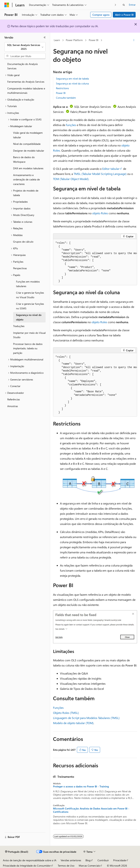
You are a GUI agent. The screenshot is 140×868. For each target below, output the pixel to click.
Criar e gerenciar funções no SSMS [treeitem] (30, 306)
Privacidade (120, 860)
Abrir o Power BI (124, 15)
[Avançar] (115, 5)
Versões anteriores (71, 860)
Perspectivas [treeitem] (20, 268)
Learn (57, 40)
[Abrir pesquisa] (124, 5)
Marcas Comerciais (89, 866)
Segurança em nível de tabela (72, 79)
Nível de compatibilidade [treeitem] (27, 144)
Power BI (94, 40)
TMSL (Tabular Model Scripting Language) (100, 174)
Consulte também (66, 98)
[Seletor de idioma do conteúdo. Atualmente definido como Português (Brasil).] (17, 852)
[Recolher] (45, 37)
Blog (88, 860)
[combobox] (25, 47)
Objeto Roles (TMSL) (66, 713)
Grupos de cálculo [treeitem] (23, 242)
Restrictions (62, 88)
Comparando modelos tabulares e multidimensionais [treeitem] (26, 91)
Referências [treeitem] (14, 399)
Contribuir (103, 860)
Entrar (132, 5)
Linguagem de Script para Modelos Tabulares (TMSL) (86, 718)
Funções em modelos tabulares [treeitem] (28, 284)
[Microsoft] (7, 5)
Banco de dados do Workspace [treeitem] (24, 159)
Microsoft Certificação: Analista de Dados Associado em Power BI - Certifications (91, 810)
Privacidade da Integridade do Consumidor (27, 866)
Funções (58, 708)
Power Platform (74, 40)
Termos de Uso (66, 866)
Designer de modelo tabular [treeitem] (29, 151)
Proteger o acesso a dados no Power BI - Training (81, 786)
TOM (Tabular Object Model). (71, 179)
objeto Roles (100, 213)
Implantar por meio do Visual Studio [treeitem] (29, 335)
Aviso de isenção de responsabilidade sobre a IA (30, 860)
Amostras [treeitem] (13, 406)
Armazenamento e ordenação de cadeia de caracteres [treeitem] (26, 179)
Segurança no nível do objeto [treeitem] (29, 317)
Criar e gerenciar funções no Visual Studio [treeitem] (30, 295)
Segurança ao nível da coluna (72, 83)
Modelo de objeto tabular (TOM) (73, 723)
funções (71, 125)
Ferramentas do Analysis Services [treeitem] (26, 82)
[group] (95, 262)
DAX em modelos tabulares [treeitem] (28, 168)
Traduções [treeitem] (19, 326)
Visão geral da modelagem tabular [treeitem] (28, 135)
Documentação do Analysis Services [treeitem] (23, 66)
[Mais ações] (134, 40)
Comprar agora (101, 15)
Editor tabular (111, 169)
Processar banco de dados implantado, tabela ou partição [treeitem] (28, 348)
